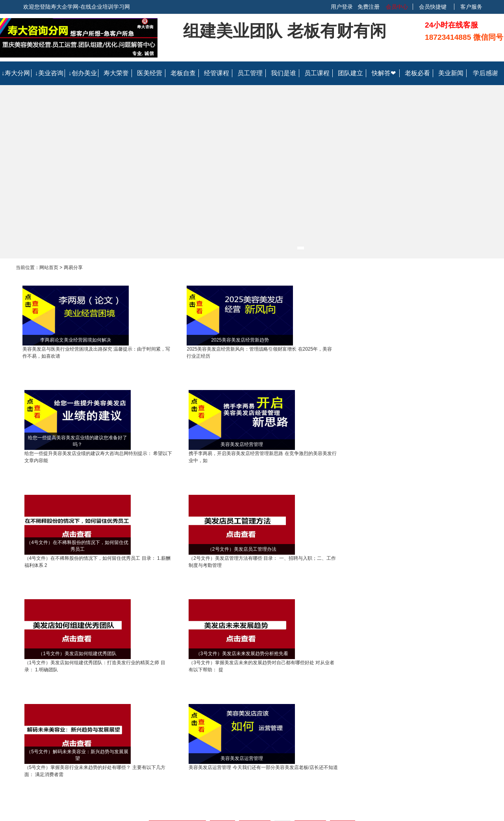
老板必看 (417, 73)
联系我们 (291, 717)
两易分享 (73, 267)
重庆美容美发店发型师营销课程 (417, 634)
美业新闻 (451, 73)
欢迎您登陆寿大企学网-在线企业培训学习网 (77, 7)
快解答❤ (384, 73)
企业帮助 (195, 708)
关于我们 (291, 708)
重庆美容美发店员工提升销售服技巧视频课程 (303, 634)
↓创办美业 (83, 73)
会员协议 (291, 727)
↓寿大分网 (16, 73)
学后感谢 (485, 73)
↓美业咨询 (49, 73)
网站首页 (49, 267)
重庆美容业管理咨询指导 (105, 634)
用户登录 (342, 7)
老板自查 (183, 73)
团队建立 (350, 73)
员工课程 (317, 73)
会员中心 (396, 7)
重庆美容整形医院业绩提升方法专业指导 (72, 651)
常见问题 (195, 727)
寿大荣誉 (116, 73)
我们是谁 (283, 73)
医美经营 (150, 73)
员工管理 (250, 73)
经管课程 (217, 73)
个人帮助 (195, 717)
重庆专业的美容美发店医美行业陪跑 (186, 651)
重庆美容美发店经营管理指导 (192, 634)
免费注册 (369, 7)
